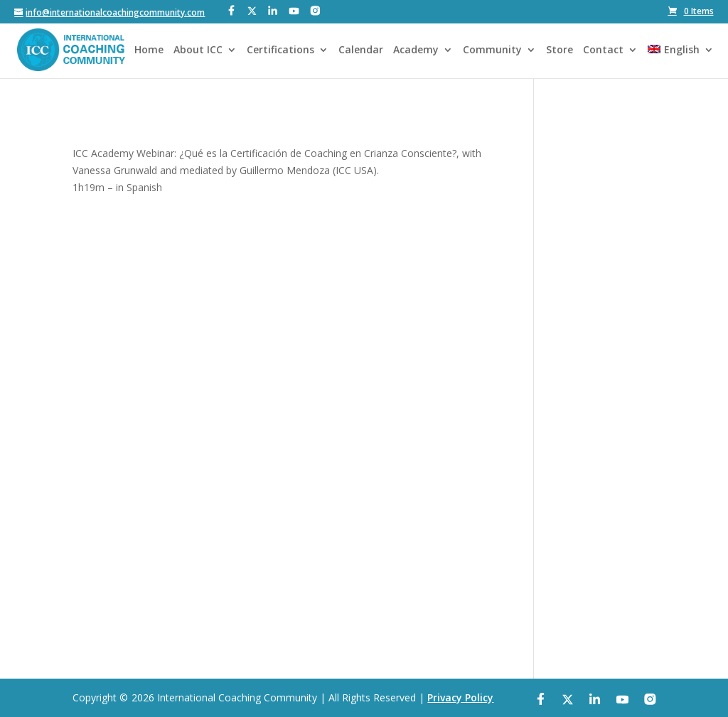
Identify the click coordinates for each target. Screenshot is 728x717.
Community (492, 50)
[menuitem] (680, 61)
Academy (416, 50)
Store (560, 50)
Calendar (361, 50)
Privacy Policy (460, 697)
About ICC (198, 50)
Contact (603, 50)
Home (149, 50)
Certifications (280, 50)
